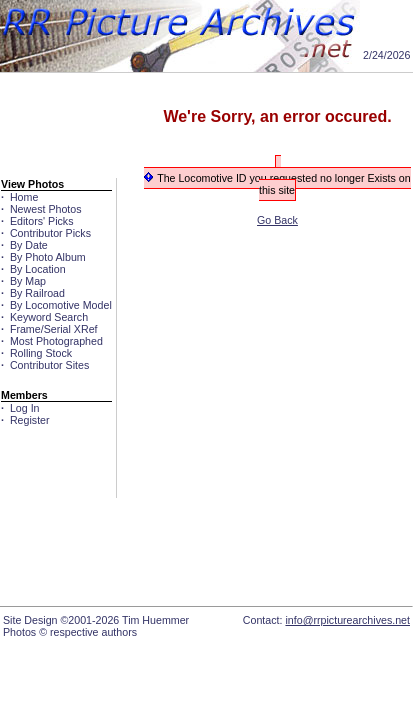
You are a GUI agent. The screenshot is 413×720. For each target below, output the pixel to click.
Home (21, 197)
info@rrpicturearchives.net (347, 620)
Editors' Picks (39, 221)
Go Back (277, 220)
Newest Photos (43, 209)
